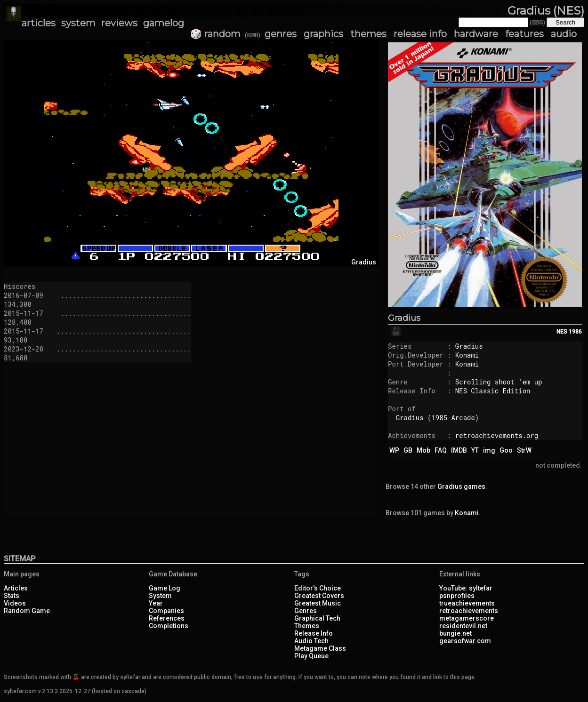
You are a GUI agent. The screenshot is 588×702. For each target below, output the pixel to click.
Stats (12, 596)
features (524, 34)
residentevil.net (463, 626)
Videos (15, 603)
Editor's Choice (318, 588)
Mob (423, 450)
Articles (16, 588)
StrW (524, 450)
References (167, 618)
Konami (467, 355)
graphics (323, 34)
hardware (476, 34)
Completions (169, 626)
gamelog (164, 23)
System (160, 596)
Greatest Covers (319, 596)
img (489, 450)
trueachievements (467, 603)
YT (475, 450)
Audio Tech (311, 641)
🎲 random (215, 34)
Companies (166, 611)
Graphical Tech (317, 618)
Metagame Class (320, 648)
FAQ (441, 450)
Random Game (27, 611)
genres (281, 34)
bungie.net (455, 633)
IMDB (459, 450)
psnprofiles (457, 596)
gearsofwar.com (465, 641)
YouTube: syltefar (466, 588)
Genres (306, 611)
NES (562, 332)
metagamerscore (467, 618)
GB (408, 450)
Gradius (404, 318)
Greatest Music (318, 603)
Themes (307, 626)
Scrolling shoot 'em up (499, 382)
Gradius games (461, 487)
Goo (506, 450)
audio (564, 34)
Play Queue (311, 656)
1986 (575, 332)
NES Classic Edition (493, 391)
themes (368, 34)
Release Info (314, 633)
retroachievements (469, 611)
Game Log (165, 588)
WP (394, 450)
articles (39, 23)
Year (156, 603)
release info (420, 34)
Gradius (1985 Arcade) (437, 418)
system (78, 23)
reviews (119, 23)
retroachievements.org (497, 435)
